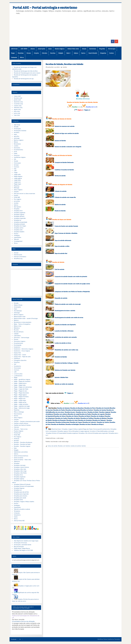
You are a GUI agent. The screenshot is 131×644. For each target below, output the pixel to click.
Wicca (22, 57)
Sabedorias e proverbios (21, 452)
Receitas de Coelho (61, 418)
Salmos (76, 53)
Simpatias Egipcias (19, 488)
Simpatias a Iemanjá (108, 431)
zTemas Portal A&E (19, 521)
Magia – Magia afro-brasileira (22, 381)
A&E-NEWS (24, 49)
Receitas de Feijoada (99, 420)
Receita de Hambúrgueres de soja (24, 79)
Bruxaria (16, 330)
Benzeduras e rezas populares (23, 322)
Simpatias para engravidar (100, 433)
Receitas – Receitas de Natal (22, 444)
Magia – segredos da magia (22, 406)
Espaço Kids (17, 353)
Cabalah (16, 334)
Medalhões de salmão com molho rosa (66, 350)
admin (58, 67)
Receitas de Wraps (97, 424)
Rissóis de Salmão (60, 211)
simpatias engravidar (20, 218)
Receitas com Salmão (64, 446)
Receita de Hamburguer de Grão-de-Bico (26, 71)
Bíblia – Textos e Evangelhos (22, 324)
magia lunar (17, 182)
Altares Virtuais (18, 305)
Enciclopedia (18, 345)
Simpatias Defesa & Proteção (22, 484)
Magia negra (17, 184)
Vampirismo (17, 515)
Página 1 (80, 110)
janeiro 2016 (17, 100)
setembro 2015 (18, 108)
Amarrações (41, 49)
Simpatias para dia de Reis (21, 492)
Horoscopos (112, 49)
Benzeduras (17, 144)
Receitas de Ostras (60, 416)
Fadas (16, 153)
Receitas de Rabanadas (73, 410)
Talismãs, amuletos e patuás (22, 509)
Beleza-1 (16, 320)
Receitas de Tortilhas (87, 418)
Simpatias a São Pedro (20, 473)
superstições (18, 237)
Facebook (14, 639)
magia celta (17, 174)
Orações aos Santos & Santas (22, 425)
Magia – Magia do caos (20, 391)
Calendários (17, 336)
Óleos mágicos (18, 418)
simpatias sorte (18, 230)
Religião (61, 53)
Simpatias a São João (20, 469)
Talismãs (16, 239)
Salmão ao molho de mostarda (64, 384)
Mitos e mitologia (19, 412)
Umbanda (14, 57)
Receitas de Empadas (59, 420)
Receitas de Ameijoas (98, 416)
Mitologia (17, 188)
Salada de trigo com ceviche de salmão (67, 133)
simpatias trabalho (19, 232)
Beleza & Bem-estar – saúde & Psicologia (26, 318)
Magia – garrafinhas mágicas (22, 379)
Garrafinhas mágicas (20, 157)
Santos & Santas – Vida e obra (22, 460)
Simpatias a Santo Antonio (21, 467)
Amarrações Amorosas (20, 543)
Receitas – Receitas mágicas (22, 446)
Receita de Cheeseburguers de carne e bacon (27, 73)
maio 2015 (17, 115)
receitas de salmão (76, 446)
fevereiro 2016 (18, 98)
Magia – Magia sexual (20, 402)
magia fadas (17, 180)
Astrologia (17, 313)
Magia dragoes (18, 176)
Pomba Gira (17, 433)
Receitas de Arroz (81, 412)
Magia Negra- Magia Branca (22, 548)
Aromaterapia (18, 311)
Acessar (16, 253)
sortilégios (17, 235)
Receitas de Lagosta (98, 414)
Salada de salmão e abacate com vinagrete (68, 147)
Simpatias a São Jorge (20, 471)
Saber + (69, 53)
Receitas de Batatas (100, 418)
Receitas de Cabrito (103, 422)
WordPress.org (18, 259)
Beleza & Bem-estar (73, 49)
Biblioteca (17, 328)
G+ (20, 639)
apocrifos (17, 136)
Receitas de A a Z (91, 107)
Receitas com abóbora (61, 414)
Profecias (17, 439)
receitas (65, 67)
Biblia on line (18, 326)
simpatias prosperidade (21, 222)
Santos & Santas (19, 458)
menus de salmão (53, 446)
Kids (15, 169)
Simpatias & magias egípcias (81, 431)
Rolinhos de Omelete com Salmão (65, 370)
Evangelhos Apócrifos (20, 360)
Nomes (29, 53)
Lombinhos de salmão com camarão (66, 337)
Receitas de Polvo (90, 408)
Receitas (53, 53)
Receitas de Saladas (63, 408)
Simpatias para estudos (21, 496)
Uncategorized (18, 241)
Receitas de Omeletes (85, 420)
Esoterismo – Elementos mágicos (24, 349)
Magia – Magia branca (20, 383)
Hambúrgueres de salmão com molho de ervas (69, 318)
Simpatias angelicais (72, 433)
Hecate (16, 161)
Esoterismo (93, 49)
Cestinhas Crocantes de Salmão (64, 170)
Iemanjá (16, 165)
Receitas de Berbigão (72, 424)
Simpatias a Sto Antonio (86, 433)
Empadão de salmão (61, 298)
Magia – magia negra (20, 400)
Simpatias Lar (18, 490)
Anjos (50, 49)
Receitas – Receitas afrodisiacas (23, 442)
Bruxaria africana (19, 332)
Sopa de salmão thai (61, 253)
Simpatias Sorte (18, 500)
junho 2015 (17, 113)
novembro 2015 (18, 104)
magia (16, 173)
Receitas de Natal (93, 412)
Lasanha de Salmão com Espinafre (65, 325)
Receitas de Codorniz (89, 422)
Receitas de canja (74, 414)
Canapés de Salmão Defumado (64, 163)
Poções (16, 195)
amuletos (17, 132)
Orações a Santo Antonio (21, 423)
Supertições (17, 507)
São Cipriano (17, 207)
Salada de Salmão (60, 141)
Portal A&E (17, 197)
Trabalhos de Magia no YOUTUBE (23, 550)
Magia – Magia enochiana (21, 397)
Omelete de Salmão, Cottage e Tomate (67, 363)
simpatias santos (19, 228)
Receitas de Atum (85, 424)
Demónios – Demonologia (21, 338)
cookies (16, 146)
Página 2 (87, 110)
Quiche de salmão (60, 205)
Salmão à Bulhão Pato (61, 377)
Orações (36, 53)
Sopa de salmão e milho (62, 246)
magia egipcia (18, 178)
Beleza (16, 142)
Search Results (93, 53)
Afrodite (16, 127)
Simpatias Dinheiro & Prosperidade (56, 433)
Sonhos (111, 53)
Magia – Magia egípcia (20, 395)
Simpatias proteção (19, 224)
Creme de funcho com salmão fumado (66, 226)
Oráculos (44, 53)
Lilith (15, 171)
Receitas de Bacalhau (77, 408)
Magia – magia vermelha (21, 404)
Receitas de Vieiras (72, 416)
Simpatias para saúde (20, 498)
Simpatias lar (18, 220)
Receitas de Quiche (74, 418)
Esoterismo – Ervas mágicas (22, 351)
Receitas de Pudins (59, 410)
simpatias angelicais (20, 213)
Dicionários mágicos (20, 341)
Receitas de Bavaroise (62, 422)
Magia (13, 53)
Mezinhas (21, 53)
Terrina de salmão (60, 176)
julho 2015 (17, 111)
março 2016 (17, 96)
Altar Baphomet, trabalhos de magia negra (26, 541)
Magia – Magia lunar (20, 399)
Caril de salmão (59, 269)
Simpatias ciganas (63, 431)
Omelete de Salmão (61, 357)
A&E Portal (14, 49)
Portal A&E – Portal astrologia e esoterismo (45, 8)
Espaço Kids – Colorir (20, 355)
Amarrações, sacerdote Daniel (23, 545)
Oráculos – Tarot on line (21, 429)
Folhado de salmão (61, 191)
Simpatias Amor (18, 475)
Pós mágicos (18, 199)
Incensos (16, 167)
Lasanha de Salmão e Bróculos (64, 331)
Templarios (17, 511)
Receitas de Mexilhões (58, 424)
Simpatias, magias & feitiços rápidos (72, 429)
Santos (83, 53)
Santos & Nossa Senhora (21, 456)
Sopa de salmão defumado (63, 240)
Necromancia (18, 414)
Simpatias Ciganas (19, 215)
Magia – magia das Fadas (21, 389)
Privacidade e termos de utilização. (23, 621)
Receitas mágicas (105, 412)
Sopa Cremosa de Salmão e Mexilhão (66, 233)
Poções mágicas (19, 431)
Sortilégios (17, 505)
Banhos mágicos (60, 49)
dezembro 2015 (18, 102)
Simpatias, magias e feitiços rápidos (24, 502)
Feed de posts (18, 255)
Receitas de (54, 412)
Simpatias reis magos (20, 226)
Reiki (15, 448)
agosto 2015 (17, 109)
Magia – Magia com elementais (23, 387)
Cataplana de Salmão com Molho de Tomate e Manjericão (72, 292)
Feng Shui (102, 49)
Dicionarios (17, 148)
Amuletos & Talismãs (96, 431)
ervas (15, 152)
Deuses (84, 49)
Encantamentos (105, 429)
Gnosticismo (17, 366)
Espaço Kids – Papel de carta (22, 357)
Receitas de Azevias (100, 410)
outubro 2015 (18, 106)
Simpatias (103, 53)
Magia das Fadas (88, 429)
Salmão (84, 446)
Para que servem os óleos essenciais (24, 194)
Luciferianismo (18, 376)
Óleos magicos (18, 190)
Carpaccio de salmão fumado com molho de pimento (71, 277)
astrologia (17, 138)
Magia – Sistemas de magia (22, 408)
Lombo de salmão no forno (63, 343)
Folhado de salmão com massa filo (65, 197)
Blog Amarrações (19, 547)
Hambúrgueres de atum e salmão (65, 311)
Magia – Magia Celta (20, 385)
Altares (33, 49)
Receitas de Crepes (76, 422)
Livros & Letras (18, 374)
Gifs (15, 159)
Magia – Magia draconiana (21, 393)
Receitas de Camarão (103, 408)
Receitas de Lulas (72, 420)
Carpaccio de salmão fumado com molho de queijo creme (72, 284)
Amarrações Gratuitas (20, 131)
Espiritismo (17, 358)
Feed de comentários (20, 257)
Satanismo (17, 461)
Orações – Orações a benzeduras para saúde (27, 421)
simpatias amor (18, 211)
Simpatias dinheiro (19, 216)
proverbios (17, 201)
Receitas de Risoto (85, 416)
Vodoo (16, 517)
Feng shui (17, 155)
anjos (15, 134)
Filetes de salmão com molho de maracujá (68, 304)
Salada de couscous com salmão (65, 126)
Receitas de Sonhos (87, 410)
